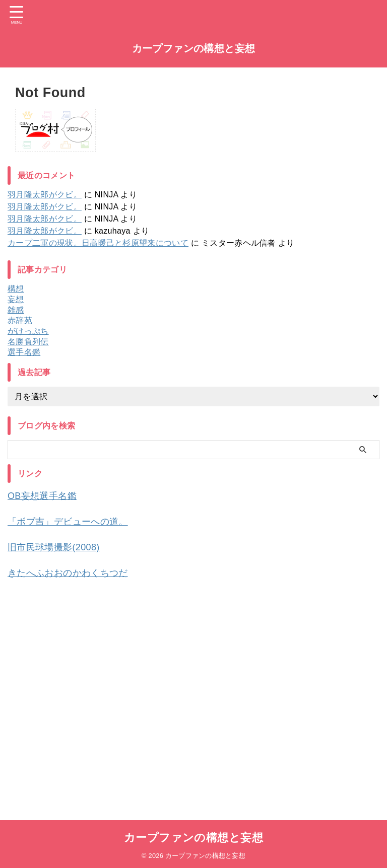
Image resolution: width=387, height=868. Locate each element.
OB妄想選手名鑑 (46, 495)
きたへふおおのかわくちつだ (74, 571)
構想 (16, 289)
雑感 (16, 310)
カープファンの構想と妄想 (194, 48)
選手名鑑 (24, 352)
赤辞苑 (20, 320)
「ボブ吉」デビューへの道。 (74, 521)
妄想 (16, 299)
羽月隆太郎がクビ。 (45, 195)
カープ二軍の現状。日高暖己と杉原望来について (98, 243)
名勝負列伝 (28, 342)
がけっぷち (28, 331)
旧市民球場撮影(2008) (59, 546)
